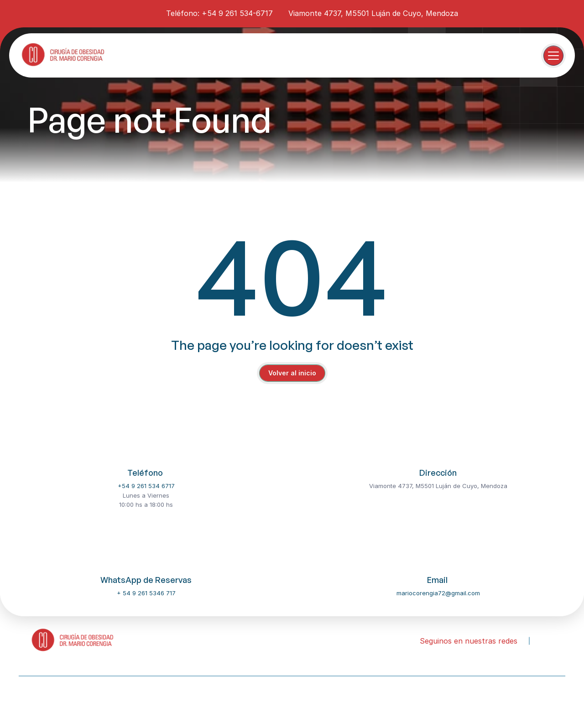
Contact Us (158, 700)
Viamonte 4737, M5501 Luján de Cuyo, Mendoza (373, 13)
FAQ (194, 700)
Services (116, 700)
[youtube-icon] (146, 13)
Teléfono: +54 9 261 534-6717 (219, 13)
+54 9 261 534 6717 (146, 486)
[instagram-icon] (130, 13)
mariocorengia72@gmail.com (438, 593)
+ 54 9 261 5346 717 (146, 593)
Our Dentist (74, 700)
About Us (31, 700)
